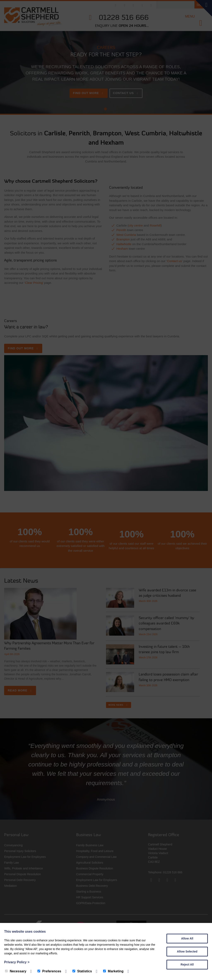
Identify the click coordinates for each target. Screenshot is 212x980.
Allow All (187, 938)
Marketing (113, 971)
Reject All (187, 964)
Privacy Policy (17, 962)
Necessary (16, 971)
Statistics (82, 971)
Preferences (49, 971)
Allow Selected (187, 951)
